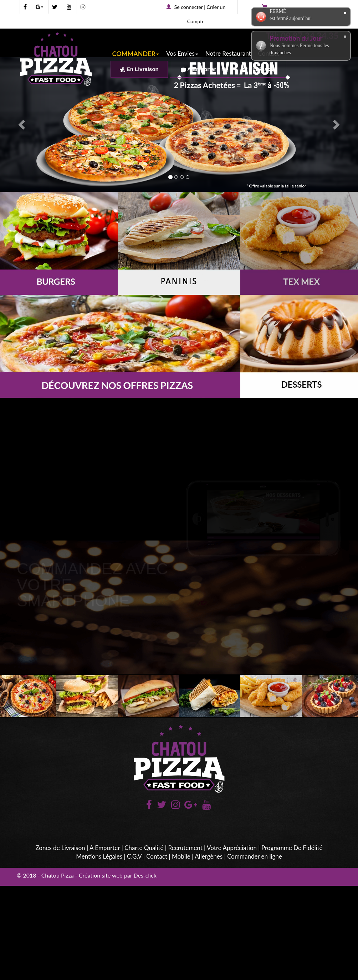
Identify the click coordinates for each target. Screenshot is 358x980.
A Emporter (199, 69)
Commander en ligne (255, 856)
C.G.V (134, 856)
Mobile (181, 856)
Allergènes (209, 856)
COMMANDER (136, 54)
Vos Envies (182, 53)
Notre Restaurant (228, 53)
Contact (157, 856)
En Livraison (139, 69)
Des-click (145, 875)
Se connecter (189, 7)
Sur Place (258, 69)
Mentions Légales (99, 856)
